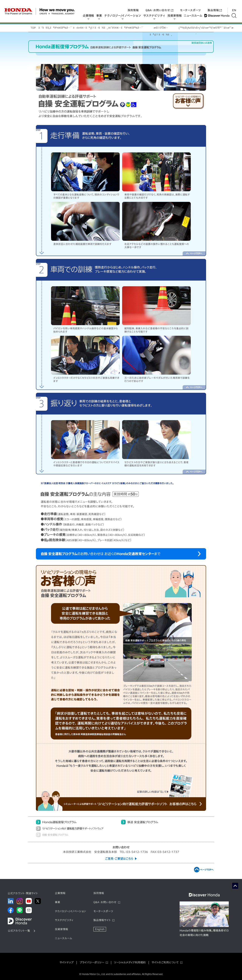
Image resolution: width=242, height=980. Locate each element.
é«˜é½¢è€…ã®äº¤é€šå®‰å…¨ (126, 28)
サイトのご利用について (165, 962)
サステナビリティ (156, 16)
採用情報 (133, 6)
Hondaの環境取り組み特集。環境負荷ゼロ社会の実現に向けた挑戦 (204, 933)
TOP (33, 28)
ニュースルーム (194, 16)
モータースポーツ (190, 6)
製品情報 (215, 6)
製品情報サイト (102, 920)
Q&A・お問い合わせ (159, 6)
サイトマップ (67, 962)
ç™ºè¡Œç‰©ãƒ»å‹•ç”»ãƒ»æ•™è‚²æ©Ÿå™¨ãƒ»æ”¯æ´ (196, 29)
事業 (100, 16)
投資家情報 (176, 16)
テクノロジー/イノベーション (124, 16)
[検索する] (235, 16)
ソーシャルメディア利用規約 (130, 962)
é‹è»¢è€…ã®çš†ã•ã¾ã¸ (90, 28)
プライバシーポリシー (92, 962)
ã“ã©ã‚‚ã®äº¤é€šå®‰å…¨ (55, 28)
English (100, 929)
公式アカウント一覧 (19, 931)
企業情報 (90, 16)
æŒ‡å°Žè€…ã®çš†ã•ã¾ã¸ (161, 29)
